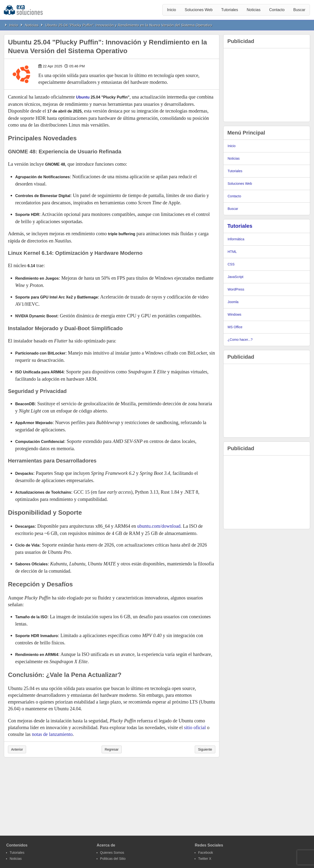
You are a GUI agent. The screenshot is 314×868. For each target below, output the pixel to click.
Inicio (171, 10)
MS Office (235, 327)
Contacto (277, 10)
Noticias (254, 10)
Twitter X (205, 859)
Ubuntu (83, 97)
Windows (234, 314)
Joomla (233, 302)
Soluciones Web (199, 10)
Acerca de (106, 845)
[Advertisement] (267, 85)
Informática (236, 239)
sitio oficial (195, 727)
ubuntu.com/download (159, 526)
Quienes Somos (112, 853)
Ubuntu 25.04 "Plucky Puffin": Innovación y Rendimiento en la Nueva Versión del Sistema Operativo (129, 25)
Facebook (206, 853)
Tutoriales (230, 10)
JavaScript (235, 277)
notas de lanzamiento (52, 734)
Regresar (112, 749)
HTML (232, 252)
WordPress (236, 289)
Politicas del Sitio (113, 859)
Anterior (17, 749)
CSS (231, 264)
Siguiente (205, 749)
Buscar (299, 10)
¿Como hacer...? (240, 340)
